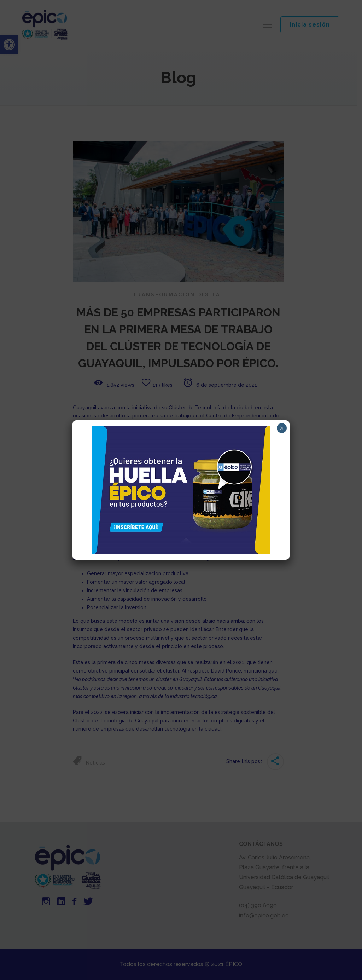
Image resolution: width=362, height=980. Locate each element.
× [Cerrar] (282, 428)
